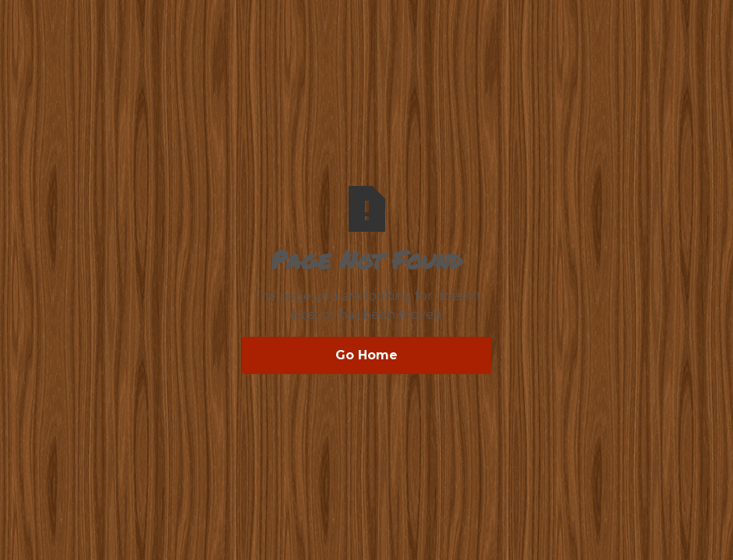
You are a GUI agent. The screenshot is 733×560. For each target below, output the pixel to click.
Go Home (366, 355)
